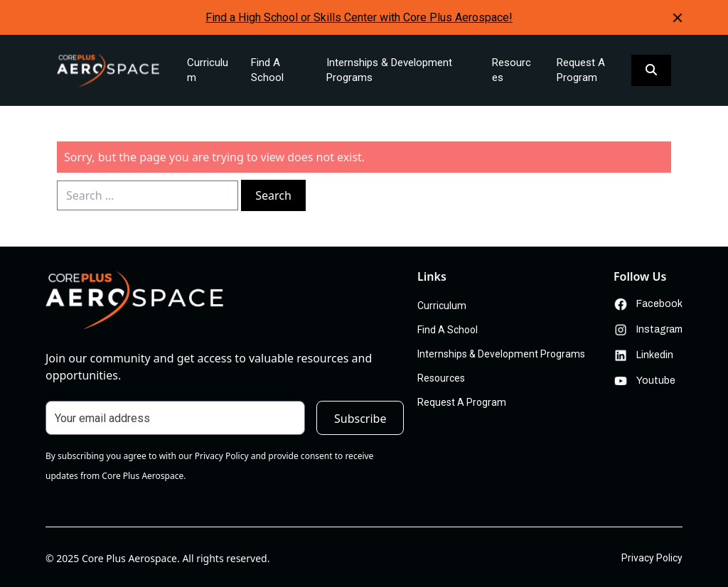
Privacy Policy (652, 558)
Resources (512, 70)
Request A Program (581, 70)
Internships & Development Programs (389, 70)
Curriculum (208, 70)
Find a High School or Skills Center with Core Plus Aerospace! (359, 17)
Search (273, 195)
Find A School (267, 70)
